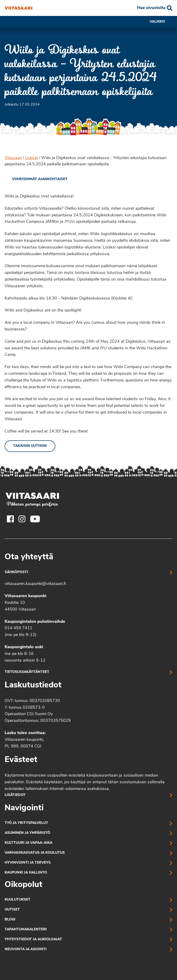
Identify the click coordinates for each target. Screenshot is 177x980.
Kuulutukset (18, 900)
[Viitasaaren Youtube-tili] (35, 519)
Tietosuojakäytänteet (27, 672)
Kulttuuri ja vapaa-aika (28, 843)
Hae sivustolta (151, 8)
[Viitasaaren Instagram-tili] (22, 519)
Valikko (161, 22)
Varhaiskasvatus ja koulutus (35, 853)
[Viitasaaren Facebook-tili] (10, 519)
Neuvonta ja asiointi (26, 949)
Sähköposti (16, 572)
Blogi (10, 920)
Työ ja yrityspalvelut (26, 823)
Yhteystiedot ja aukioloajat (33, 939)
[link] (36, 179)
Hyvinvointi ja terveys (28, 863)
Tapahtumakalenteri (26, 930)
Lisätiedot (15, 795)
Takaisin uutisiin (30, 446)
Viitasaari (13, 158)
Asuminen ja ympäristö (27, 833)
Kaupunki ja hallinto (26, 873)
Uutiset (31, 158)
